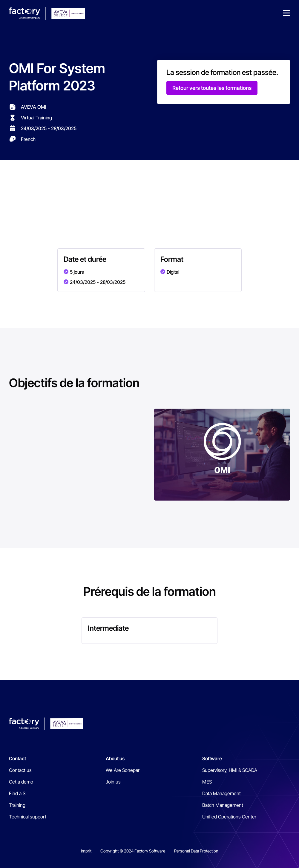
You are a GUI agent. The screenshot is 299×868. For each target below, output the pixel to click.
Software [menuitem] (212, 758)
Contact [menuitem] (17, 758)
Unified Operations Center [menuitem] (229, 817)
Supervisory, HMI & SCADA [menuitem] (230, 770)
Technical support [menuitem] (28, 817)
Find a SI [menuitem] (18, 793)
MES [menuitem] (207, 782)
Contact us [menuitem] (20, 770)
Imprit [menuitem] (86, 851)
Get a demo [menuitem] (21, 782)
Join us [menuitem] (113, 782)
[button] (286, 13)
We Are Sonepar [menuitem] (123, 770)
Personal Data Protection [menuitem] (196, 851)
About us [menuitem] (115, 758)
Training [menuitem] (17, 805)
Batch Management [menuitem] (223, 805)
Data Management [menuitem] (221, 793)
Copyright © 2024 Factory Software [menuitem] (133, 851)
